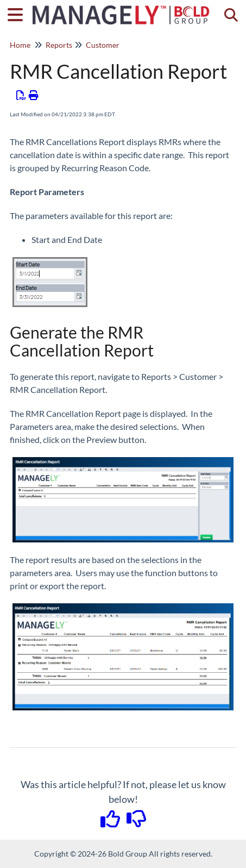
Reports (59, 45)
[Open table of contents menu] (19, 13)
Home (20, 45)
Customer (103, 45)
